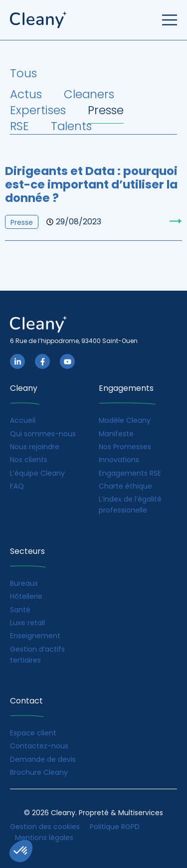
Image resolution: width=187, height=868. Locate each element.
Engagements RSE (130, 473)
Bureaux (24, 583)
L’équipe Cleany (37, 473)
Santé (20, 610)
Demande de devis (43, 759)
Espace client (33, 733)
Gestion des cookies (45, 827)
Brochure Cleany (39, 772)
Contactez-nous (39, 746)
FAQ (17, 486)
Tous (23, 73)
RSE (19, 126)
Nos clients (29, 460)
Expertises (38, 110)
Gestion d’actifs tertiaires (37, 655)
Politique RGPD (115, 827)
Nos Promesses (125, 447)
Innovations (119, 460)
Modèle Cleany (125, 420)
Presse (106, 110)
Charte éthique (125, 486)
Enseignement (35, 636)
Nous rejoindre (35, 447)
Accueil (23, 420)
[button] (21, 851)
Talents (71, 126)
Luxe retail (27, 623)
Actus (26, 94)
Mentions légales (44, 838)
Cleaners (89, 94)
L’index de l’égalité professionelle (130, 505)
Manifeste (116, 434)
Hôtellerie (26, 596)
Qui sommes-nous (43, 434)
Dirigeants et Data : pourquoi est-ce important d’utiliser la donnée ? (91, 184)
